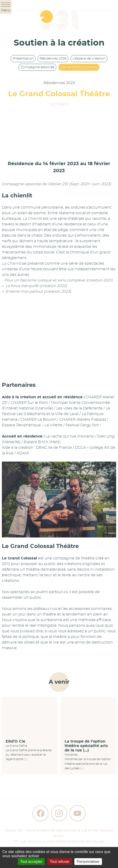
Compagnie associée (37, 67)
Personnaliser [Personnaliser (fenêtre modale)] (88, 862)
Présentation (23, 59)
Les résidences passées (79, 67)
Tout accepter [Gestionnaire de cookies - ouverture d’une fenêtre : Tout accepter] (31, 862)
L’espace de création (89, 59)
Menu (6, 7)
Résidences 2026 (53, 59)
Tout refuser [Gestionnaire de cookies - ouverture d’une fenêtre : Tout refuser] (59, 862)
